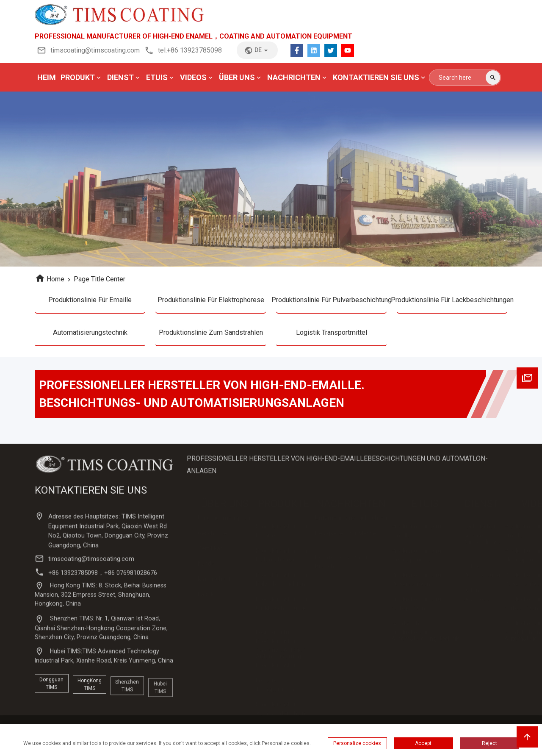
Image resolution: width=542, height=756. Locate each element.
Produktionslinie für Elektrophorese (211, 302)
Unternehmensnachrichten (351, 523)
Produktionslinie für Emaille (90, 302)
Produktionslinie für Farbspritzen (417, 608)
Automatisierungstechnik (90, 338)
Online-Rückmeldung (482, 575)
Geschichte (213, 539)
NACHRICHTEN (351, 509)
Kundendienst (482, 548)
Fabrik (206, 600)
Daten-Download (477, 599)
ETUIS (425, 509)
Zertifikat (210, 554)
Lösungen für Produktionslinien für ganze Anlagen (281, 645)
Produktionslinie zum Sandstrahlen (211, 338)
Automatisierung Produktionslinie (278, 665)
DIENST (482, 509)
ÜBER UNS (225, 509)
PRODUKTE (283, 509)
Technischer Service (480, 535)
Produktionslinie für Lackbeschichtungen (452, 302)
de (257, 50)
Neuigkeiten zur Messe (346, 539)
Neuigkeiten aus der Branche (342, 566)
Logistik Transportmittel (331, 338)
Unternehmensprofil (225, 523)
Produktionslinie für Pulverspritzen (417, 584)
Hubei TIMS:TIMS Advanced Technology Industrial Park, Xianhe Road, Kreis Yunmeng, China (105, 685)
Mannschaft (214, 584)
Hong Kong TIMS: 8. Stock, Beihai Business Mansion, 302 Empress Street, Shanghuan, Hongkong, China (102, 629)
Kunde (206, 569)
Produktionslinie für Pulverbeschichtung (331, 302)
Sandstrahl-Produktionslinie (413, 632)
